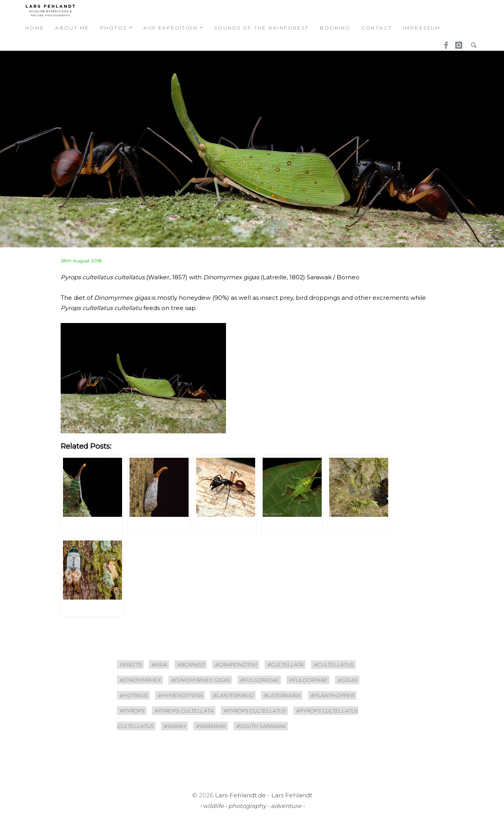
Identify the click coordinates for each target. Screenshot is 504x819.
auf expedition (170, 28)
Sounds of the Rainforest (262, 28)
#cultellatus (333, 665)
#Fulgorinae (308, 680)
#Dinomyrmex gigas (200, 680)
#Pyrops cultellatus (254, 711)
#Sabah (174, 726)
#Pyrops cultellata (184, 711)
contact (377, 28)
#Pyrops (132, 711)
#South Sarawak (261, 726)
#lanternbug (233, 695)
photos (113, 28)
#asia (159, 665)
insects (130, 665)
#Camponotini (236, 665)
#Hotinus (133, 695)
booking (335, 28)
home (35, 28)
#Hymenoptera (180, 695)
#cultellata (285, 665)
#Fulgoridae (259, 680)
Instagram (458, 43)
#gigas (347, 680)
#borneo (191, 665)
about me (72, 28)
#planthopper (332, 695)
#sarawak (211, 726)
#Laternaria (282, 695)
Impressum (422, 28)
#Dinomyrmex (140, 680)
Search (472, 43)
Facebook (443, 43)
